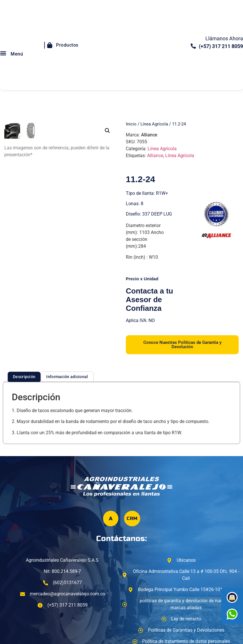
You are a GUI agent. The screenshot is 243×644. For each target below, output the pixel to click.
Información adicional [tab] (67, 377)
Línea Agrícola (154, 124)
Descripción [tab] (24, 377)
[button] (107, 131)
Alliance (149, 135)
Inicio (131, 124)
